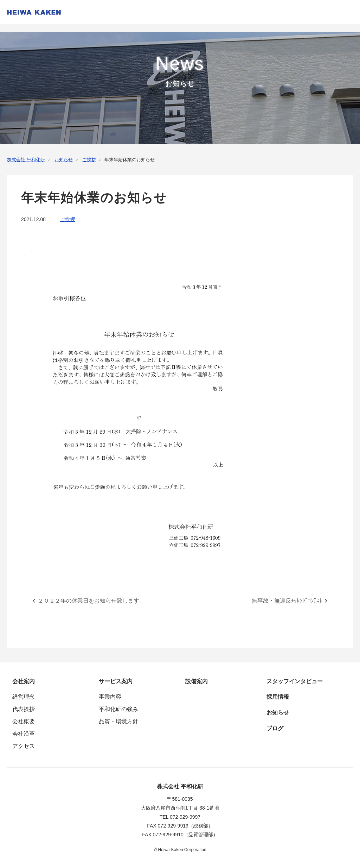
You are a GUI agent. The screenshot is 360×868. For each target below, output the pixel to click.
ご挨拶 (67, 219)
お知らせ (278, 713)
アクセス (24, 746)
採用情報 (278, 697)
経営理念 (24, 697)
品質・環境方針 (118, 721)
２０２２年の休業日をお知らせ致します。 (91, 601)
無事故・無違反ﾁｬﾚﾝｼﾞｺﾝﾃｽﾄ (287, 601)
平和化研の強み (118, 709)
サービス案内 (116, 681)
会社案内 (24, 681)
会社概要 (24, 721)
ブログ (275, 728)
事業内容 (110, 697)
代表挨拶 (24, 709)
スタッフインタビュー (295, 681)
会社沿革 (24, 734)
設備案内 (197, 681)
